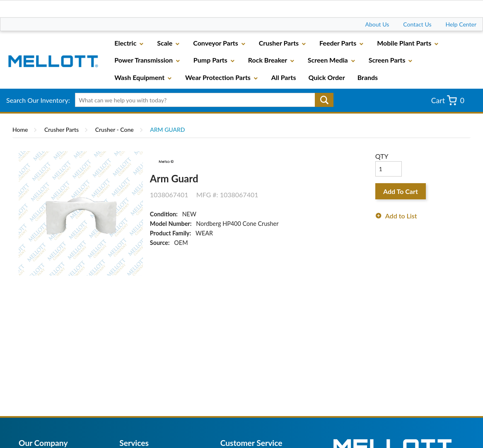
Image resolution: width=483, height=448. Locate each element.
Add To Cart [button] (401, 191)
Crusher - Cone (115, 130)
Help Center (461, 24)
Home (20, 130)
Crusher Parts (62, 130)
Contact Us (417, 24)
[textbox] (202, 100)
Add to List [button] (401, 216)
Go (324, 100)
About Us (377, 24)
